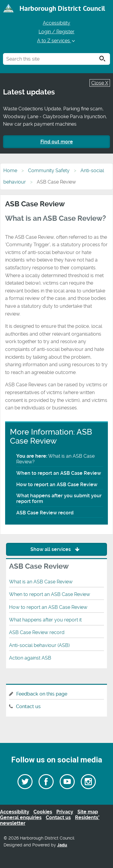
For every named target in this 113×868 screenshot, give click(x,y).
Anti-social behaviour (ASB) (39, 645)
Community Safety (49, 171)
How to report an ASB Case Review (57, 485)
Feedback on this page (42, 694)
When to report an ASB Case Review (59, 473)
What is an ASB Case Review (41, 582)
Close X (100, 83)
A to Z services (56, 41)
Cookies (43, 812)
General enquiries (21, 817)
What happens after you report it (45, 620)
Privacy (65, 812)
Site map (88, 812)
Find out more (57, 142)
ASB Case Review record (45, 513)
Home (10, 171)
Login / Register (56, 32)
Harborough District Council (62, 8)
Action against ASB (30, 658)
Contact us (28, 706)
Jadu (62, 845)
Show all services (56, 549)
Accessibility (56, 23)
